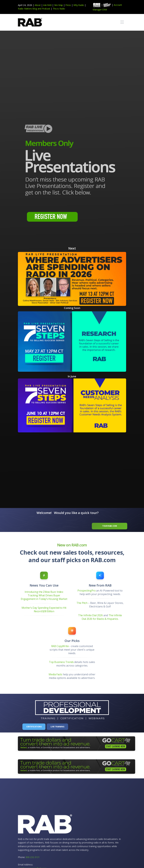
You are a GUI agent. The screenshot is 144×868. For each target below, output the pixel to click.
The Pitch (82, 603)
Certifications (34, 726)
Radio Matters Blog (27, 9)
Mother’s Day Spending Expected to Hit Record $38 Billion (44, 609)
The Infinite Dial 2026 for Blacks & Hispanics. (102, 617)
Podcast (46, 9)
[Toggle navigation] (122, 22)
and (40, 9)
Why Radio (79, 5)
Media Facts (56, 674)
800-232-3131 (33, 857)
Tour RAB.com (110, 526)
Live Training (57, 726)
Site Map (58, 5)
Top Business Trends (62, 662)
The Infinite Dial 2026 (90, 615)
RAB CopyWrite (60, 646)
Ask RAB (47, 5)
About (38, 5)
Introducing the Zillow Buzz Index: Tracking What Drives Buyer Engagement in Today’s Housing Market (44, 595)
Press (68, 5)
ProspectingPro (87, 591)
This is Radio (59, 9)
